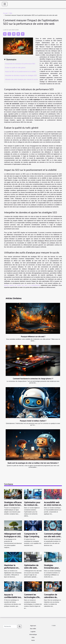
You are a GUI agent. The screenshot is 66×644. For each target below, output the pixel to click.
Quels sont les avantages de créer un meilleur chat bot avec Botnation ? (33, 463)
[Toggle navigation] (5, 4)
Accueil (5, 13)
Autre (33, 640)
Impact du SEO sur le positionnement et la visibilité (20, 72)
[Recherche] (10, 626)
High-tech (33, 626)
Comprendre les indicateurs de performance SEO (20, 64)
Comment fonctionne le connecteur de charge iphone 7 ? (33, 379)
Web (11, 13)
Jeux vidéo (33, 628)
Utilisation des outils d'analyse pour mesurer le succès (21, 79)
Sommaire (11, 59)
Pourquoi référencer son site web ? (33, 336)
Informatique (33, 634)
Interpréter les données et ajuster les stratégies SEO (21, 75)
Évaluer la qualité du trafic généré (15, 68)
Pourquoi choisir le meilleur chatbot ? (33, 421)
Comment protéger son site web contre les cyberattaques (53, 536)
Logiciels (33, 631)
